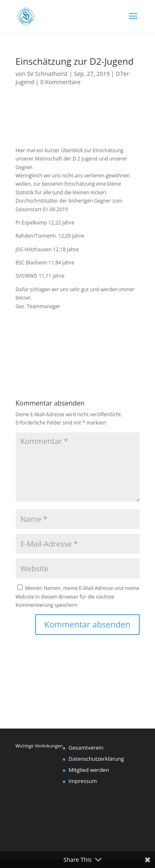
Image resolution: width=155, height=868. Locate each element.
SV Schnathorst (47, 74)
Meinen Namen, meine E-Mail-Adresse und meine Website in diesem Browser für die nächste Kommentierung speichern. (77, 597)
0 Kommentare (60, 82)
